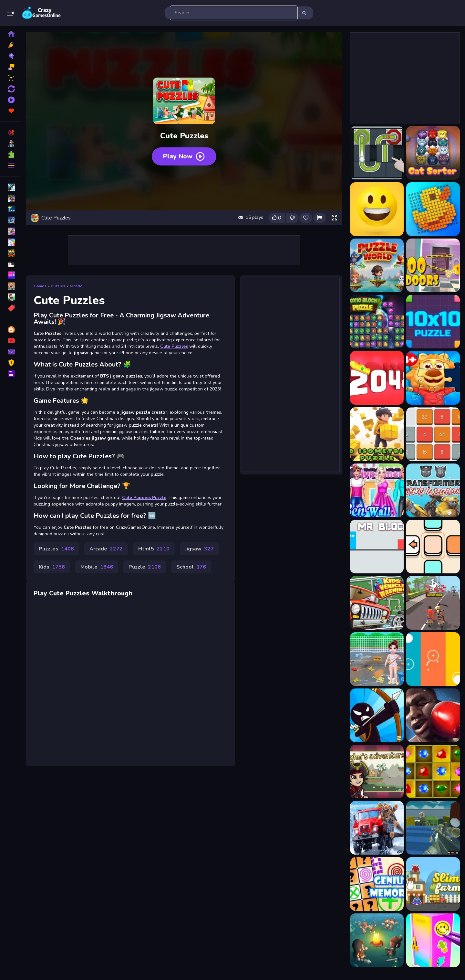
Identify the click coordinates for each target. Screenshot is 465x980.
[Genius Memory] (377, 884)
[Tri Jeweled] (433, 772)
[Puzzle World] (377, 265)
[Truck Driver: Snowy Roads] (377, 828)
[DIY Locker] (433, 940)
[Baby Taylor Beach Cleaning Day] (377, 659)
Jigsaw (199, 549)
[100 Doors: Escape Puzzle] (433, 265)
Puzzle (145, 567)
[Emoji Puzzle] (377, 209)
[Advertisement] (184, 250)
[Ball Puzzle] (377, 153)
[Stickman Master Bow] (377, 715)
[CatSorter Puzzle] (433, 153)
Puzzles (58, 286)
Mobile (97, 567)
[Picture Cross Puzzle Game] (433, 209)
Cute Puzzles (174, 346)
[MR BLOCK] (377, 547)
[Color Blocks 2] (433, 547)
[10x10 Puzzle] (433, 322)
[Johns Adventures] (377, 772)
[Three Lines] (433, 659)
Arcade (106, 549)
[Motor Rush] (433, 603)
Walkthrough (112, 593)
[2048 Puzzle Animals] (377, 378)
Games (40, 286)
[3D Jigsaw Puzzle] (433, 378)
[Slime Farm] (433, 884)
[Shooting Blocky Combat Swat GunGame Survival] (433, 828)
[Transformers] (433, 490)
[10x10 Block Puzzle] (377, 322)
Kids (52, 567)
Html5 (154, 549)
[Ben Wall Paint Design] (377, 490)
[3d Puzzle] (377, 434)
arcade (76, 286)
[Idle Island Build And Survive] (377, 940)
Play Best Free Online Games (41, 13)
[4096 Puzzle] (433, 434)
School (191, 567)
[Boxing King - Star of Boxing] (433, 715)
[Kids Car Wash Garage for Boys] (377, 603)
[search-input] (234, 13)
